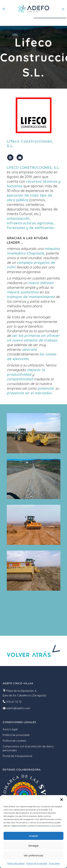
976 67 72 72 (14, 702)
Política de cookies (16, 863)
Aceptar (34, 836)
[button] (62, 800)
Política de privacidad (37, 863)
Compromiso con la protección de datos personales (28, 748)
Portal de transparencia (17, 756)
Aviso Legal (54, 863)
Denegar (34, 846)
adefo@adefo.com (18, 708)
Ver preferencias (33, 855)
